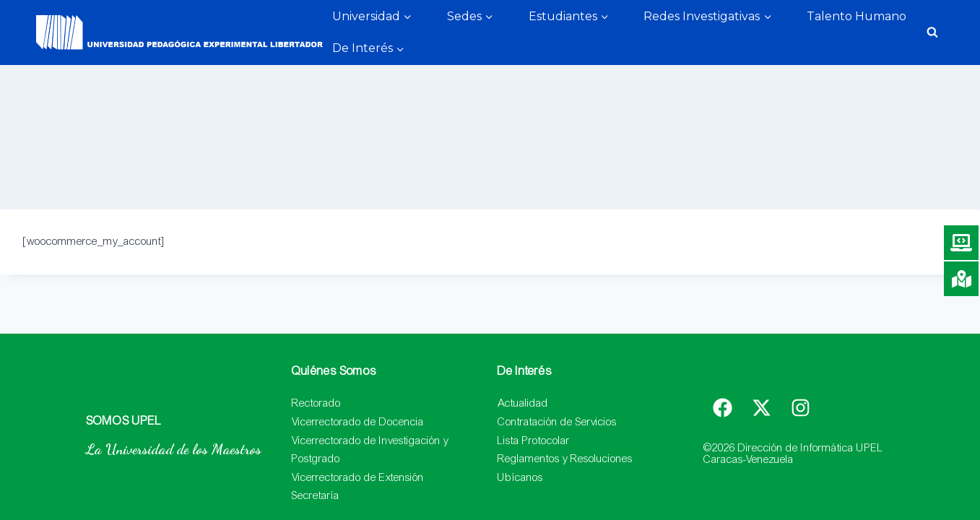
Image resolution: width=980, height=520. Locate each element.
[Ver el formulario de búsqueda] (932, 32)
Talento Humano (857, 16)
